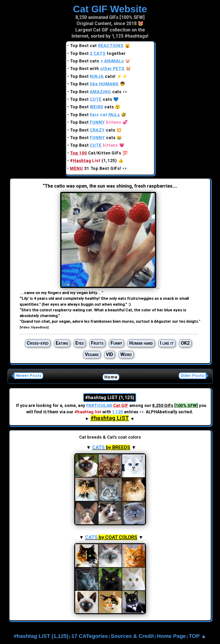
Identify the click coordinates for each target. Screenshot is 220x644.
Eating (62, 343)
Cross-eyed (38, 343)
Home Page (171, 636)
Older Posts (192, 376)
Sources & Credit (132, 636)
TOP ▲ (198, 636)
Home (111, 377)
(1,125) (93, 161)
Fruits (97, 343)
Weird (126, 354)
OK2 (185, 343)
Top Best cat (97, 46)
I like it (167, 343)
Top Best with (97, 68)
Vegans (92, 354)
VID (110, 354)
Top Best (94, 84)
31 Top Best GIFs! (96, 168)
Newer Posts (29, 376)
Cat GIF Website (110, 9)
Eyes (80, 343)
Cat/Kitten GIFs (96, 153)
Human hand (141, 343)
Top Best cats (97, 61)
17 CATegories (90, 636)
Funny (116, 343)
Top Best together (98, 53)
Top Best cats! (93, 76)
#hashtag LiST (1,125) (41, 636)
